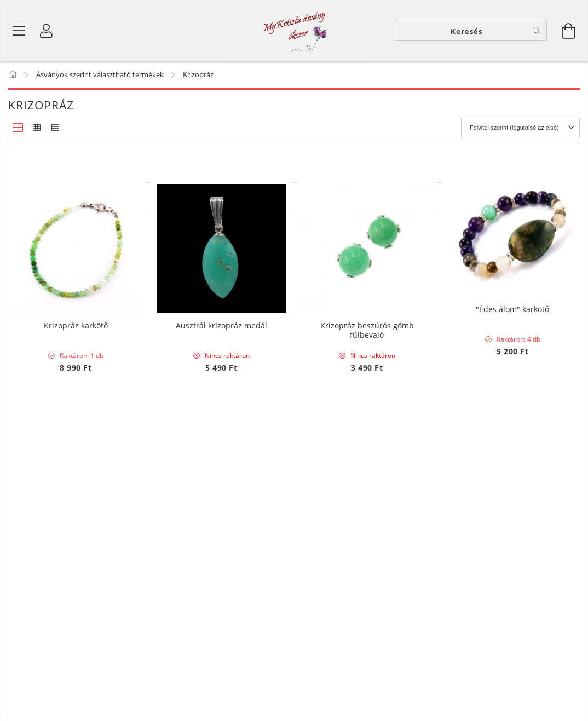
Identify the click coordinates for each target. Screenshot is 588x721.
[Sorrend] (520, 132)
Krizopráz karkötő (76, 552)
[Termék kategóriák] (19, 33)
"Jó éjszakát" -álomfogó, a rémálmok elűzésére (367, 319)
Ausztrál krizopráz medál (221, 552)
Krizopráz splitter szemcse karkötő (221, 314)
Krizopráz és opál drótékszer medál (76, 319)
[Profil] (47, 33)
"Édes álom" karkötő (512, 314)
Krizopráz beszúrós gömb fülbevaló (367, 556)
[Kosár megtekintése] (569, 33)
